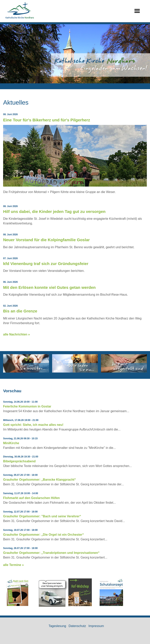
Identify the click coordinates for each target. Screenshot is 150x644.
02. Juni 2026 (10, 306)
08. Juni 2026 (10, 114)
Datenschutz (77, 626)
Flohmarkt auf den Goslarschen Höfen (31, 498)
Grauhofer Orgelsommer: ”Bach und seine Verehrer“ (42, 516)
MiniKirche (11, 443)
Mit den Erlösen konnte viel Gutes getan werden (49, 287)
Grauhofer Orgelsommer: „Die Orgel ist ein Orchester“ (43, 535)
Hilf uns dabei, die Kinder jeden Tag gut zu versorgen (54, 211)
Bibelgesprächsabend (19, 461)
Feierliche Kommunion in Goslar (27, 406)
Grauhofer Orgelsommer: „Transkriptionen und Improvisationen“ (51, 553)
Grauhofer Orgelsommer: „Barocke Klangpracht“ (40, 480)
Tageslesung (57, 626)
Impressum (96, 626)
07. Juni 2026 (10, 258)
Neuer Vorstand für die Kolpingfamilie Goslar (46, 240)
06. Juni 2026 (10, 282)
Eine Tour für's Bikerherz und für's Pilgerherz (47, 120)
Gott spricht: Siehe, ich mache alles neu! (33, 425)
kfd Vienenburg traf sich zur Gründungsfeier (46, 264)
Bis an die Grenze (20, 311)
